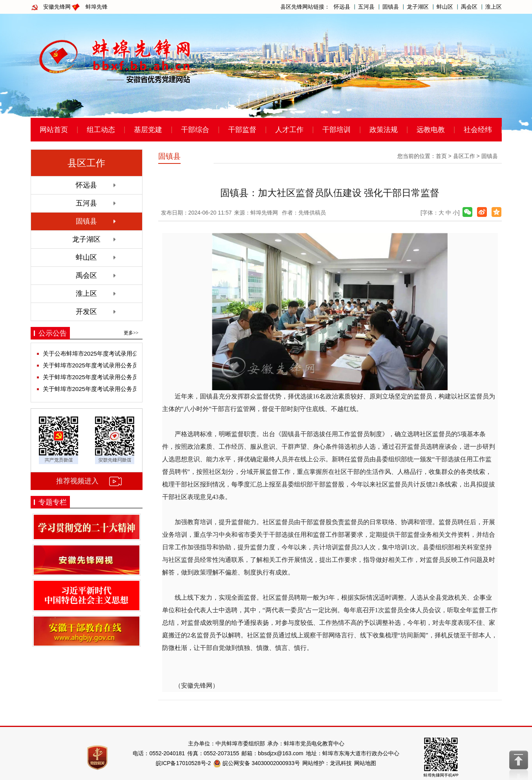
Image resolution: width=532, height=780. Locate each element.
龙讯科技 (341, 763)
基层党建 (148, 130)
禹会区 (469, 7)
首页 (441, 156)
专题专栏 (53, 502)
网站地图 (365, 763)
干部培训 (336, 130)
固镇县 (391, 7)
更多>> (131, 333)
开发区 (86, 312)
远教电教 (431, 130)
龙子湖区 (418, 7)
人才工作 (289, 130)
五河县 (366, 7)
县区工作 (464, 156)
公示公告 (53, 333)
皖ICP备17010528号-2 (183, 763)
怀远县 (342, 7)
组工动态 (101, 130)
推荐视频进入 (77, 481)
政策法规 (384, 130)
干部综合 (195, 130)
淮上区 (494, 7)
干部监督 (242, 130)
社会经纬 (478, 130)
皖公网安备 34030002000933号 (257, 763)
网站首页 (54, 130)
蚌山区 (445, 7)
